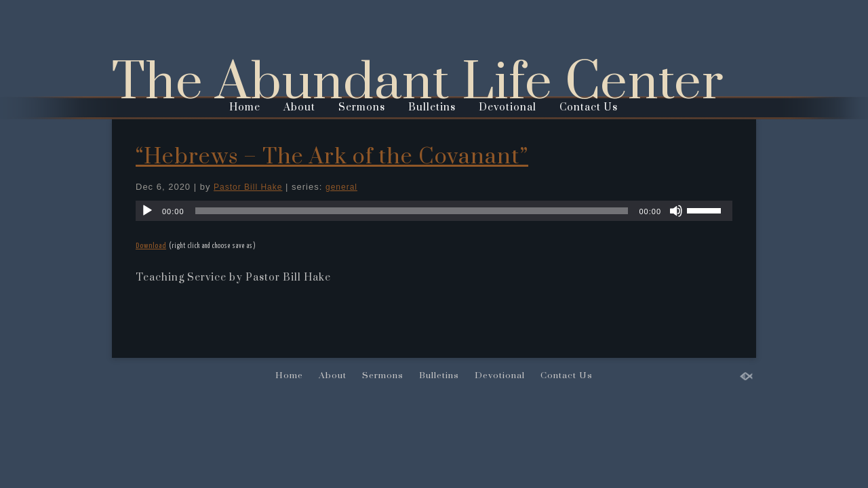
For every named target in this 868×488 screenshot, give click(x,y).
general (341, 187)
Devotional (508, 107)
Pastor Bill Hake (248, 187)
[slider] (412, 211)
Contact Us (589, 107)
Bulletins (432, 107)
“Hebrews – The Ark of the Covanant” (332, 157)
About (299, 107)
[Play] (147, 211)
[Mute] (676, 211)
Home (245, 107)
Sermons (362, 107)
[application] (434, 211)
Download (151, 246)
